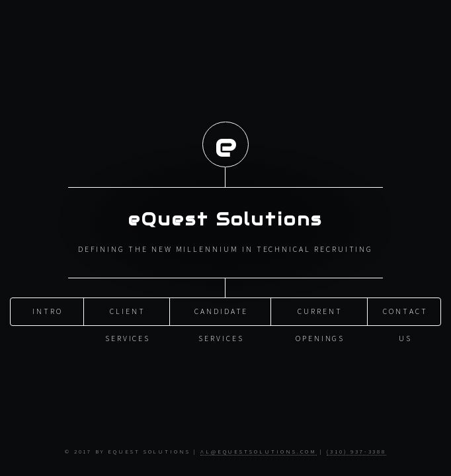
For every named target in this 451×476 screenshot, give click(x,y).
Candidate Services (221, 315)
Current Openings (320, 315)
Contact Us (405, 315)
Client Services (128, 315)
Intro (48, 311)
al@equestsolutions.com (259, 451)
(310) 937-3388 (356, 451)
